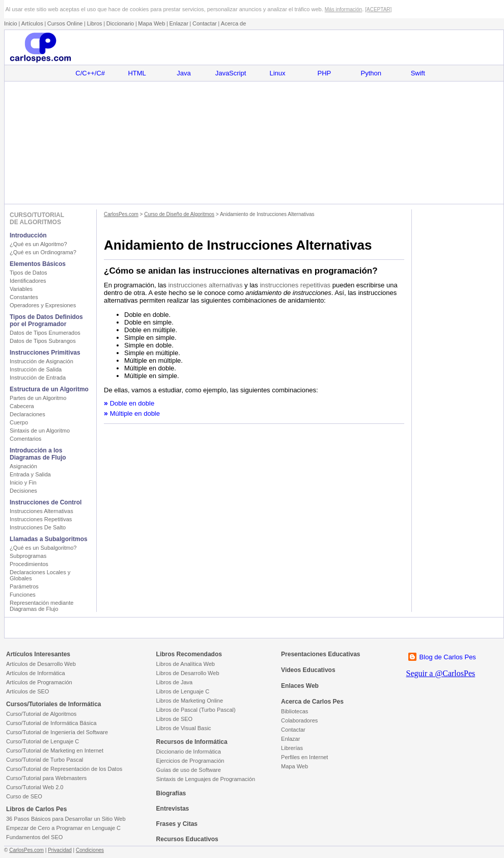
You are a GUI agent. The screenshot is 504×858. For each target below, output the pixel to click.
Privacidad (60, 850)
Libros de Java (175, 682)
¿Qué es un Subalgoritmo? (43, 548)
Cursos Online (65, 23)
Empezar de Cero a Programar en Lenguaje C (63, 828)
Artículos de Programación (39, 682)
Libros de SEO (175, 719)
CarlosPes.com (121, 214)
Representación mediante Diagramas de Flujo (41, 606)
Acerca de (234, 23)
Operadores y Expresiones (43, 305)
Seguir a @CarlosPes (441, 673)
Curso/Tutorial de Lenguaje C (43, 741)
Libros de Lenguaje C (183, 691)
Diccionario (120, 23)
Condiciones (90, 850)
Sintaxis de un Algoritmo (40, 431)
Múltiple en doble (135, 413)
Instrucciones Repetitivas (41, 519)
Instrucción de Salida (36, 369)
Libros (95, 23)
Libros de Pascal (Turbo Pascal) (196, 710)
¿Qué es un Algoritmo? (38, 244)
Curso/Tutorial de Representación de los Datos (64, 769)
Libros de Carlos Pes (36, 809)
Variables (21, 289)
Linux (277, 73)
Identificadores (28, 281)
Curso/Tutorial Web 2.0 (35, 787)
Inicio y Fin (23, 482)
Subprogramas (28, 556)
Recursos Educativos (187, 839)
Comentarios (25, 439)
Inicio (11, 23)
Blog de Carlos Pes (448, 657)
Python (371, 73)
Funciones (23, 595)
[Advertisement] (254, 143)
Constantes (24, 297)
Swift (418, 73)
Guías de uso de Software (189, 770)
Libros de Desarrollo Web (188, 673)
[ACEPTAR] (378, 9)
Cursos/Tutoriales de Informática (54, 704)
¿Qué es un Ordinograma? (43, 252)
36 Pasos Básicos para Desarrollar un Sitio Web (66, 819)
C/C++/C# (90, 73)
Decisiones (23, 491)
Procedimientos (29, 564)
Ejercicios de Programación (190, 761)
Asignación (23, 466)
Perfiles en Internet (304, 757)
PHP (325, 73)
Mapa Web (151, 23)
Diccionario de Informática (189, 752)
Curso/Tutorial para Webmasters (46, 778)
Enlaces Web (300, 686)
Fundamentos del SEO (34, 837)
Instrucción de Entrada (38, 378)
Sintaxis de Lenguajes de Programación (206, 779)
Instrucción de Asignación (41, 361)
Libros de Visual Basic (184, 728)
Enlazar (179, 23)
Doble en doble (132, 403)
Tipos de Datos (29, 273)
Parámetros (24, 586)
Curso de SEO (24, 796)
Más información (343, 9)
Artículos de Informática (36, 673)
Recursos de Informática (192, 742)
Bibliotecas (295, 711)
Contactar (205, 23)
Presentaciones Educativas (320, 654)
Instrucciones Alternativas (41, 511)
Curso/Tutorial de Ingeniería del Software (57, 732)
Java (184, 73)
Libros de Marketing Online (190, 701)
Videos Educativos (308, 670)
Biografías (171, 793)
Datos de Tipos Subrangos (43, 341)
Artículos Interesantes (38, 654)
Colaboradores (299, 720)
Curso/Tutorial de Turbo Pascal (45, 760)
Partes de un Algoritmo (38, 398)
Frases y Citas (177, 824)
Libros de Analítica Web (186, 664)
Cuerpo (19, 422)
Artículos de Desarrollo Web (41, 664)
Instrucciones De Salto (38, 527)
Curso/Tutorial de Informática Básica (51, 723)
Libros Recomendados (189, 654)
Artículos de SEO (27, 691)
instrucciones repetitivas (295, 285)
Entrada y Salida (30, 474)
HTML (137, 73)
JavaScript (231, 73)
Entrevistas (173, 809)
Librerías (292, 748)
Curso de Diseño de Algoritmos (179, 214)
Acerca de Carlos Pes (312, 702)
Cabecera (22, 406)
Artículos (32, 23)
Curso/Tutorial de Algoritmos (41, 714)
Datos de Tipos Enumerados (45, 333)
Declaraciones (27, 414)
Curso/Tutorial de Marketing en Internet (55, 750)
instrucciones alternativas (205, 285)
